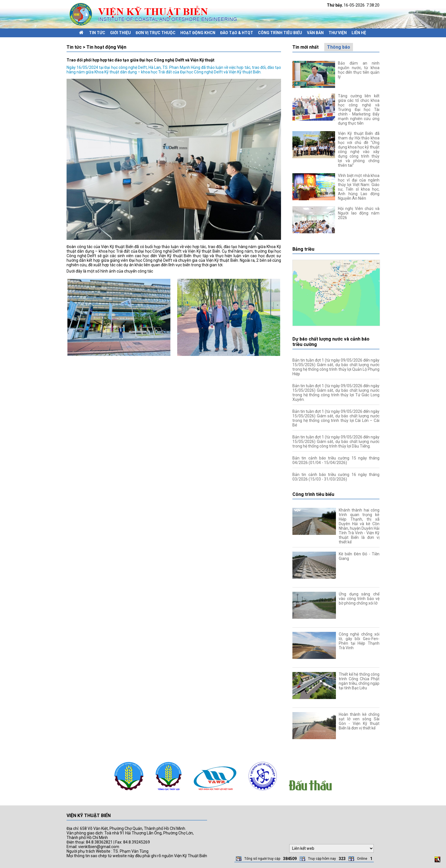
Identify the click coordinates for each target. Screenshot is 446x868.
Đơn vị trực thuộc (156, 33)
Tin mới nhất (305, 47)
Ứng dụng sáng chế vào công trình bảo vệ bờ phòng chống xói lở (359, 599)
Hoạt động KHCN (198, 33)
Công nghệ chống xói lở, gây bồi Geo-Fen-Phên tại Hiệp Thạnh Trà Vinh (359, 641)
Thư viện (338, 33)
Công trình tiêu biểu (280, 33)
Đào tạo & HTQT (237, 33)
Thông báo (339, 47)
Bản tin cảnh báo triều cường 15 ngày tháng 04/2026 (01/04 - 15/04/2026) (336, 460)
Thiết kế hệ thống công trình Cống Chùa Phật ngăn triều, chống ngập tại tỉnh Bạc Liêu (359, 681)
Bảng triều (303, 249)
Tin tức (97, 33)
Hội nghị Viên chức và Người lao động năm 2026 (359, 213)
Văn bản (315, 33)
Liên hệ (359, 33)
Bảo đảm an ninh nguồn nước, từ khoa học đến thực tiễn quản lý (359, 70)
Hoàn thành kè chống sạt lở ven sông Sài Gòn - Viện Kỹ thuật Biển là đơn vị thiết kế (359, 721)
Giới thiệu (120, 33)
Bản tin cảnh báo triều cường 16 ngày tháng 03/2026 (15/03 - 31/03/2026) (336, 477)
